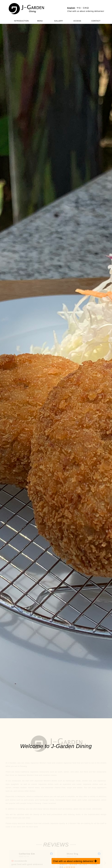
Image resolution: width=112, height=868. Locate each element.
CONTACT (96, 21)
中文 (79, 8)
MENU (40, 21)
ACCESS (77, 21)
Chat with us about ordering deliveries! (86, 11)
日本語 (86, 8)
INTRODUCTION (21, 21)
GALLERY (59, 21)
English (71, 8)
